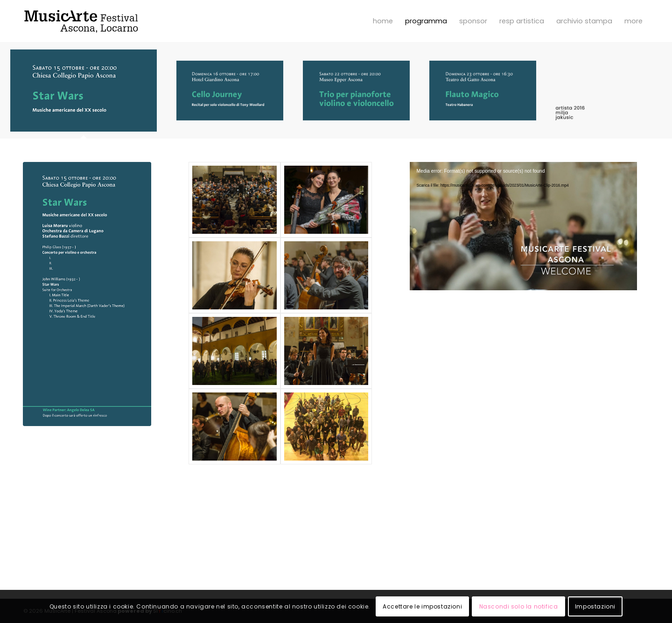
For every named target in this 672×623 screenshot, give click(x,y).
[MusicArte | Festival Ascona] (81, 21)
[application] (524, 226)
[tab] (84, 94)
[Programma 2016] (87, 294)
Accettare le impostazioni (422, 606)
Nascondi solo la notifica (519, 606)
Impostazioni (595, 606)
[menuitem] (383, 21)
